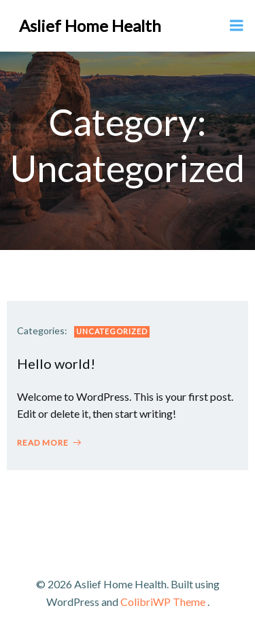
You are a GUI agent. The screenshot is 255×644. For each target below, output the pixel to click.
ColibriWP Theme (163, 602)
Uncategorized (112, 331)
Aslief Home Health (90, 25)
